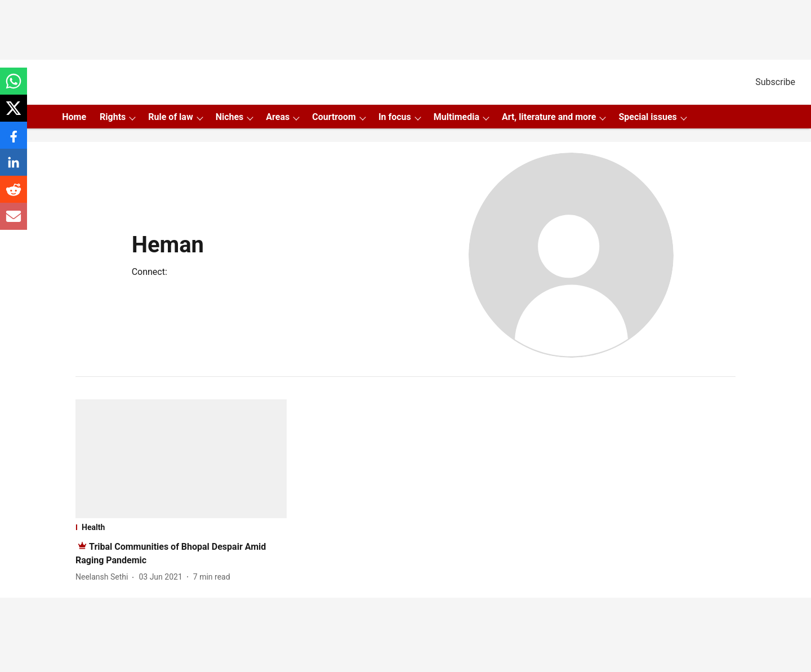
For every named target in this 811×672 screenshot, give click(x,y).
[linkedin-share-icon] (14, 168)
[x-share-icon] (14, 114)
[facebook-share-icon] (14, 141)
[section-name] (181, 527)
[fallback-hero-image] (181, 459)
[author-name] (104, 577)
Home (74, 117)
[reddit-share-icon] (14, 195)
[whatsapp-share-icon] (14, 87)
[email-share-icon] (14, 222)
